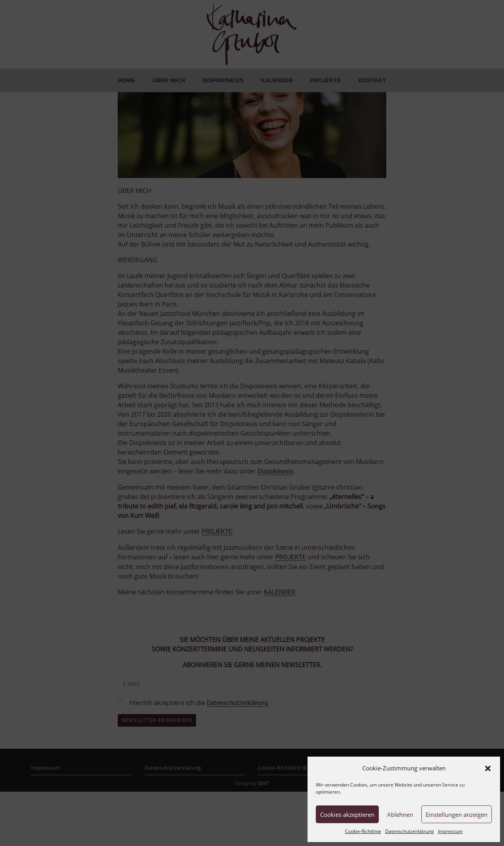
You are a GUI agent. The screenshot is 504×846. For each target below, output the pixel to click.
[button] (488, 768)
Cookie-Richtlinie (363, 831)
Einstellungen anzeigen (457, 814)
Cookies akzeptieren (347, 814)
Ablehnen (400, 814)
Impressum (450, 831)
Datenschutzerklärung (409, 831)
